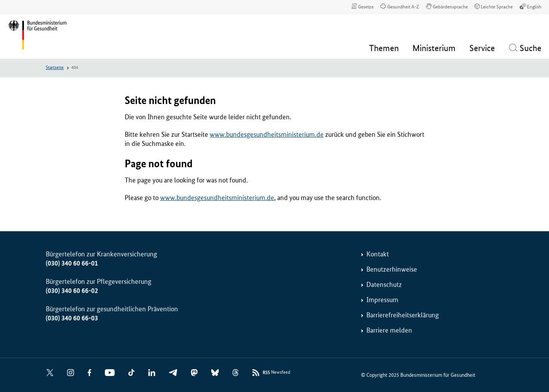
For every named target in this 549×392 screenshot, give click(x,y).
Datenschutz (384, 285)
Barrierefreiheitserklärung (403, 315)
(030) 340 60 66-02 (72, 291)
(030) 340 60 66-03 (72, 318)
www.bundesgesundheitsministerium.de (267, 134)
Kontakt (378, 254)
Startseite (55, 68)
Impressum (382, 300)
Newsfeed (276, 373)
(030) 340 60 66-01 (72, 263)
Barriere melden (389, 330)
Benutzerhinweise (392, 269)
